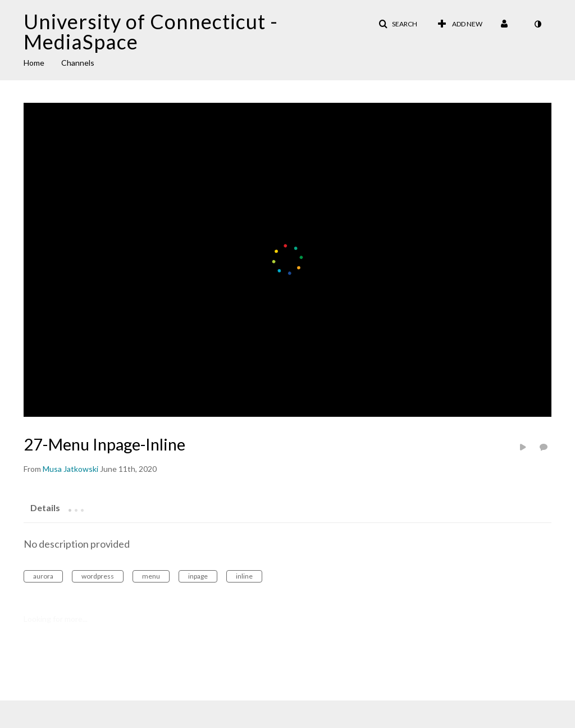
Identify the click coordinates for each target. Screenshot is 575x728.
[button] (398, 24)
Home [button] (34, 63)
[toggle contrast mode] (537, 24)
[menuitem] (42, 62)
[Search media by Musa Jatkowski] (70, 469)
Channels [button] (78, 63)
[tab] (45, 507)
